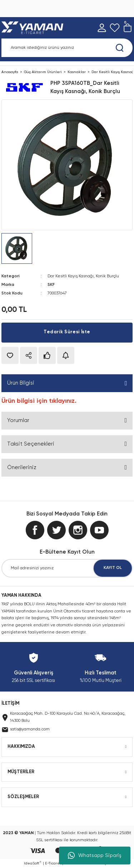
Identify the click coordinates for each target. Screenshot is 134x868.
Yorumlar (18, 420)
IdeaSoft (33, 863)
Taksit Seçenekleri (31, 444)
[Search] (67, 48)
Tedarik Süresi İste (67, 332)
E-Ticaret (53, 863)
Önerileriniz (22, 468)
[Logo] (34, 28)
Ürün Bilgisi (21, 383)
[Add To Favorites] (10, 355)
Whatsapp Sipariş (95, 856)
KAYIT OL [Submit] (113, 568)
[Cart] (128, 28)
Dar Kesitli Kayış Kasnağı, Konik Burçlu (83, 276)
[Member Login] (102, 28)
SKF (51, 285)
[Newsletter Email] (67, 568)
